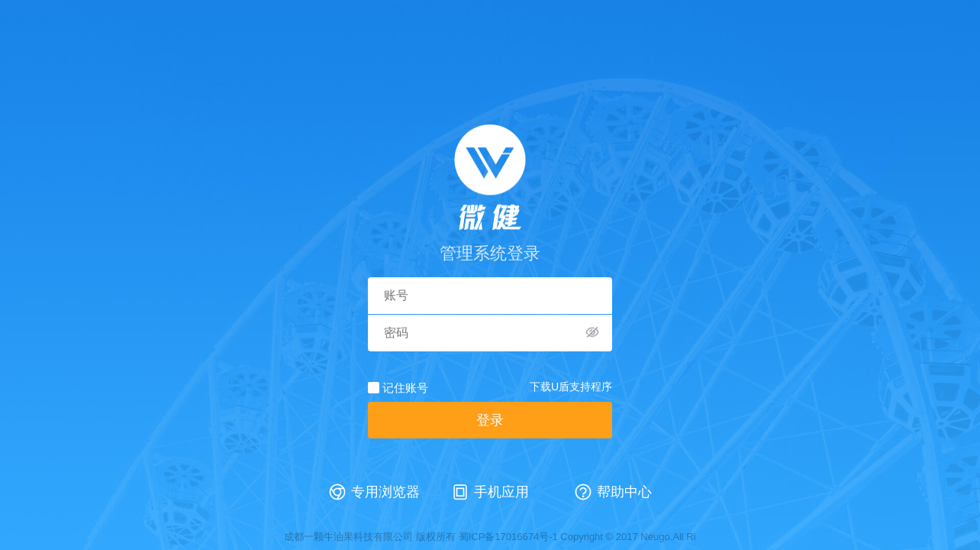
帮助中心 (624, 492)
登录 (490, 420)
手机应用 (501, 492)
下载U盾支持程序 (571, 387)
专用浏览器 (385, 492)
